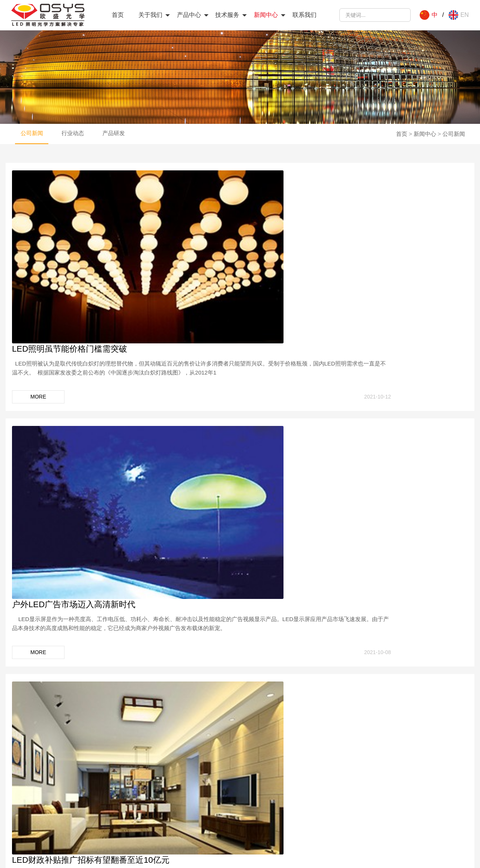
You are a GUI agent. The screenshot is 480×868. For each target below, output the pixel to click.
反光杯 (153, 820)
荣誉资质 (44, 790)
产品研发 (112, 162)
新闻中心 (266, 15)
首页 (118, 15)
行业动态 (72, 162)
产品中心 (189, 15)
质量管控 (44, 800)
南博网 (300, 857)
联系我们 (304, 15)
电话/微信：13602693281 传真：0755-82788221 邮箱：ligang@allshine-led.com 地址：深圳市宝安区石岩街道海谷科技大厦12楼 (406, 800)
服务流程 (266, 790)
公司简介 (44, 779)
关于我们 (150, 15)
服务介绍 (266, 779)
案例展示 (266, 800)
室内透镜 (155, 779)
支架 (150, 800)
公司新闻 (31, 162)
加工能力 (44, 810)
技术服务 (227, 15)
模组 (150, 810)
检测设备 (44, 820)
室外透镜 (155, 790)
